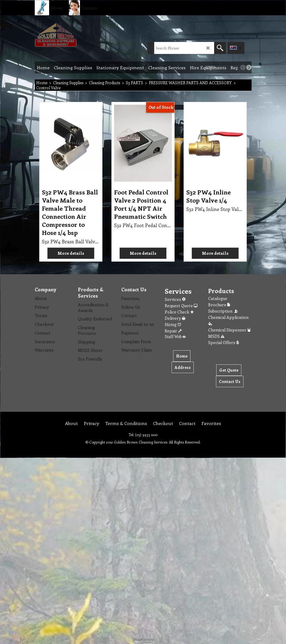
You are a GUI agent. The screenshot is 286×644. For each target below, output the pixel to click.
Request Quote (181, 306)
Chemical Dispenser (229, 330)
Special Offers (224, 342)
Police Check (179, 312)
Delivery (175, 318)
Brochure (219, 305)
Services (175, 299)
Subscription (223, 311)
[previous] (243, 67)
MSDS (216, 336)
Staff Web (175, 336)
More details (71, 253)
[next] (249, 67)
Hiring (173, 324)
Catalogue (218, 298)
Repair (173, 331)
